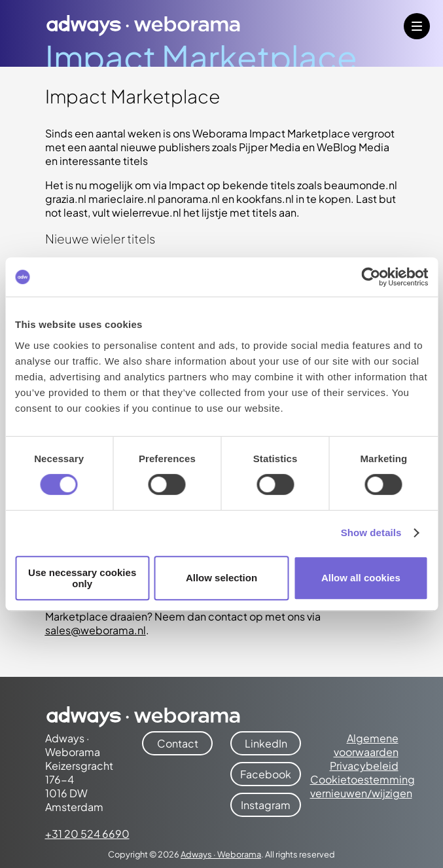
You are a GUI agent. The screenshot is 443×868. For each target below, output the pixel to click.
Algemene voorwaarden (366, 745)
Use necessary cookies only (82, 578)
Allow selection (221, 578)
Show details (371, 533)
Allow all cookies (361, 578)
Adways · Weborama (221, 854)
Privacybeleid (364, 766)
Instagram (266, 805)
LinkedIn (266, 743)
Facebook (266, 774)
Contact (178, 743)
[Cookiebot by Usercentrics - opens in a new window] (371, 277)
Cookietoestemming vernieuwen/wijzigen (363, 786)
